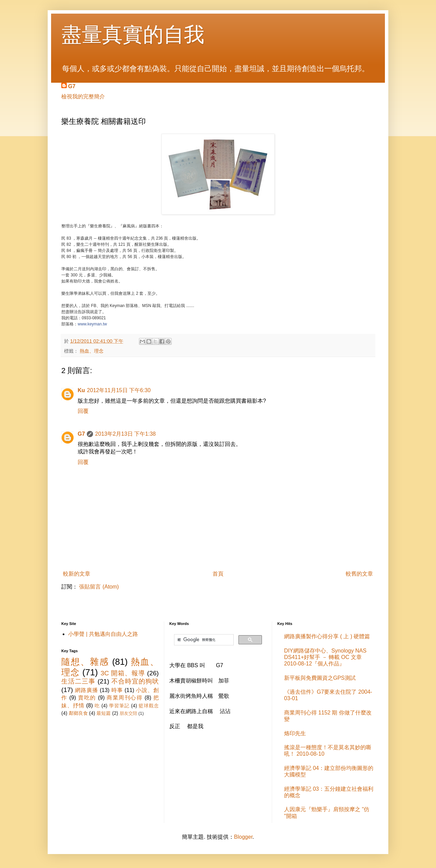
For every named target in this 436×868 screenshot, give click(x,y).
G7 (72, 86)
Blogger (243, 837)
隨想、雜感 (85, 662)
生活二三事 (78, 681)
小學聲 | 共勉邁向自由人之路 (103, 634)
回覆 (83, 411)
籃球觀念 (149, 706)
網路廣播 (86, 690)
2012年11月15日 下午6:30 (119, 390)
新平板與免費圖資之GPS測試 (320, 678)
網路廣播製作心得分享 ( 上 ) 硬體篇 (327, 636)
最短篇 (104, 713)
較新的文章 (77, 574)
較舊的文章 (359, 574)
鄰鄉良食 (78, 713)
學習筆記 (119, 706)
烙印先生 (295, 733)
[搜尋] (203, 640)
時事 (117, 690)
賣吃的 (87, 698)
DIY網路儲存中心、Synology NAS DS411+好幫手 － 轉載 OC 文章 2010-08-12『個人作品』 (325, 657)
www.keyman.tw (92, 324)
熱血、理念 (92, 351)
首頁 (218, 574)
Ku (81, 390)
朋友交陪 (128, 713)
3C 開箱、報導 (123, 673)
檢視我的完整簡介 (83, 97)
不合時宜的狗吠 (135, 681)
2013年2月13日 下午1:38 (125, 434)
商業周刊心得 (124, 698)
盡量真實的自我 (133, 35)
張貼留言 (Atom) (99, 587)
